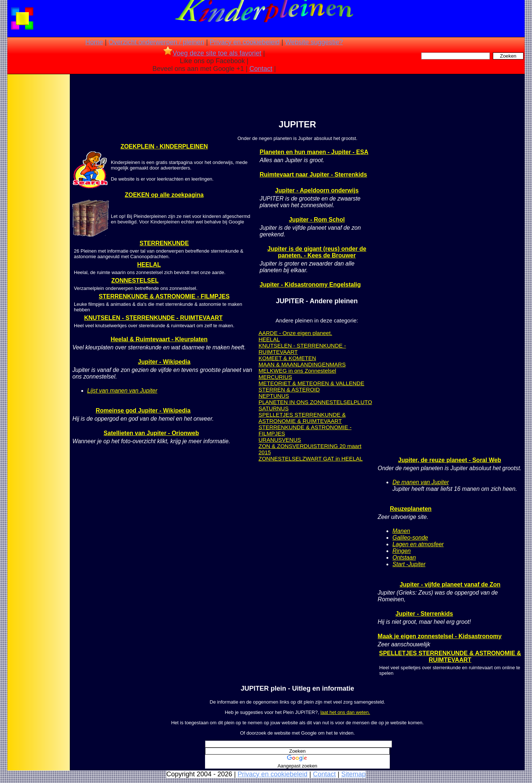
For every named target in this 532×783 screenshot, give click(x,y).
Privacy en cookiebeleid (245, 42)
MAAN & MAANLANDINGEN (294, 364)
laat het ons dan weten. (345, 712)
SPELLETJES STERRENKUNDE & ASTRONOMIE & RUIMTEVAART (302, 418)
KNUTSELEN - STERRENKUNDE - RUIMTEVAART (154, 318)
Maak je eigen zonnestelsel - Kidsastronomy (439, 636)
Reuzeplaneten (411, 509)
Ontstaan (404, 558)
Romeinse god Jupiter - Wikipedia (143, 411)
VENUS (291, 440)
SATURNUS (274, 408)
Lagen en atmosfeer (418, 544)
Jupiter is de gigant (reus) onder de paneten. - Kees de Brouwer (317, 252)
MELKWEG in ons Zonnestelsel (297, 371)
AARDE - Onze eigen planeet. (295, 333)
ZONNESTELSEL (135, 281)
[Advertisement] (38, 192)
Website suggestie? (314, 42)
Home (94, 42)
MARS (337, 364)
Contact (261, 69)
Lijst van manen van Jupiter (122, 391)
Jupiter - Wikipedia (164, 362)
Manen (401, 531)
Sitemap (354, 774)
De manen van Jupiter (421, 482)
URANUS (270, 440)
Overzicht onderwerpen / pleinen (156, 42)
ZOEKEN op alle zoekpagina (164, 195)
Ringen (401, 551)
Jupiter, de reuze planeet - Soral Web (449, 460)
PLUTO (363, 402)
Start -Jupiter (409, 564)
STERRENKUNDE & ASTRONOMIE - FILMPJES (164, 296)
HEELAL (149, 265)
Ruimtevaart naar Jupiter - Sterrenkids (313, 175)
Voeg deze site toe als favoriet (212, 53)
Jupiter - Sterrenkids (424, 614)
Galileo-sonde (410, 538)
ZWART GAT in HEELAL (332, 459)
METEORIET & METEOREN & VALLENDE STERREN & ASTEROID (311, 386)
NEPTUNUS (274, 396)
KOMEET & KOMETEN (287, 358)
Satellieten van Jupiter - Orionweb (151, 433)
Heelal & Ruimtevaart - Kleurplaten (159, 339)
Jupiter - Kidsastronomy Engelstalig (310, 285)
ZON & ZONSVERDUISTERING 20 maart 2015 (310, 449)
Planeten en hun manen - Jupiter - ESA (314, 152)
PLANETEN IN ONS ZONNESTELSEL (306, 402)
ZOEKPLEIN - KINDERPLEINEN (164, 146)
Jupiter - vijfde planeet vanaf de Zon (450, 584)
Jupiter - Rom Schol (317, 220)
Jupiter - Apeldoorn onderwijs (317, 190)
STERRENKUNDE (164, 243)
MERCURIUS (275, 377)
